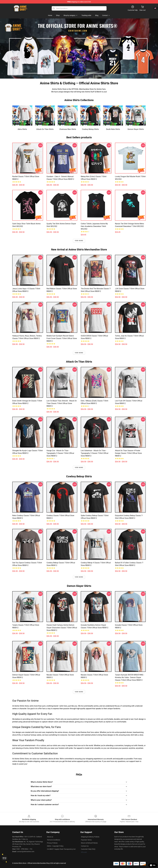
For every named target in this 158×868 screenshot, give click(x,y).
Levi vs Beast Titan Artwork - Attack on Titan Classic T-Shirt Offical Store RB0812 (62, 403)
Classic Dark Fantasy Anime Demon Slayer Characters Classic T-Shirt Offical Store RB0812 (62, 628)
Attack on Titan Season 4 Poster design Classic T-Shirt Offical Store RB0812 (128, 453)
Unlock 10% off (4, 858)
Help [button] (153, 865)
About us (50, 837)
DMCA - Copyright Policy (55, 846)
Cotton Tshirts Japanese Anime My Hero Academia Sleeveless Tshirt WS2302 (94, 226)
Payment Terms (86, 840)
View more (79, 241)
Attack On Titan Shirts (45, 129)
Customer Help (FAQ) (88, 849)
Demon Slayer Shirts (136, 129)
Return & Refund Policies (89, 843)
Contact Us (85, 846)
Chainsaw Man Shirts (68, 129)
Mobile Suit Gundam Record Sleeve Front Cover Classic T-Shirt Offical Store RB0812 (62, 338)
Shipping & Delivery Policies (90, 837)
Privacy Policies (52, 843)
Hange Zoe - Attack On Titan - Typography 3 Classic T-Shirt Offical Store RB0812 (60, 453)
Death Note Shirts (113, 129)
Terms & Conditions (54, 840)
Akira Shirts (22, 129)
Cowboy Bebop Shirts (90, 129)
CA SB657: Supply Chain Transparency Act (61, 849)
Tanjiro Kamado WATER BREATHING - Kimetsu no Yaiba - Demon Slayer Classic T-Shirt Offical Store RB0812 (130, 677)
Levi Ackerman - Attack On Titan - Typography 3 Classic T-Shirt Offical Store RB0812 (95, 453)
